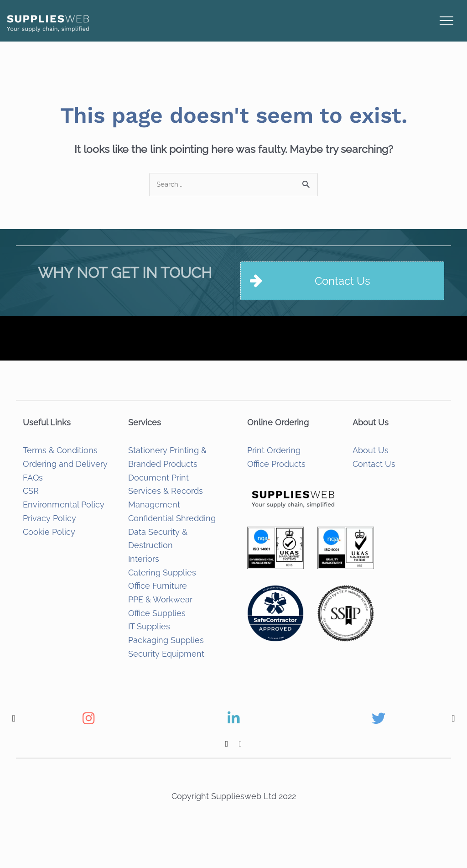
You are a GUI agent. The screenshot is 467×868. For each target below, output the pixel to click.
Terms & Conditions (60, 450)
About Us (371, 450)
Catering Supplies (162, 573)
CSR (31, 491)
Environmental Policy (64, 505)
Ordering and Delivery (65, 464)
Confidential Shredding (172, 518)
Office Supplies (157, 613)
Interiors (144, 559)
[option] (88, 718)
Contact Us (374, 464)
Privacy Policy (49, 518)
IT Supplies (149, 626)
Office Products (276, 464)
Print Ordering (274, 450)
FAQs (33, 478)
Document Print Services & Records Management (166, 491)
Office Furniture (158, 586)
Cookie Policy (49, 532)
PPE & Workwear (160, 599)
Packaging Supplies (166, 640)
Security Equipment (166, 654)
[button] (14, 718)
